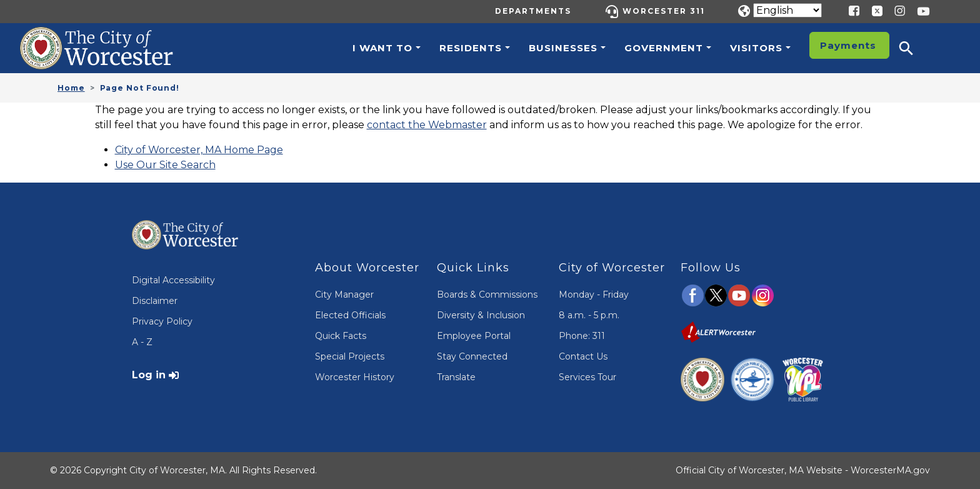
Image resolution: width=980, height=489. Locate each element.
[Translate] (787, 10)
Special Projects (350, 356)
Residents (471, 48)
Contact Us (583, 356)
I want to (382, 48)
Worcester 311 (664, 11)
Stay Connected (472, 356)
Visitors (756, 48)
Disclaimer (155, 301)
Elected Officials (350, 315)
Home (71, 88)
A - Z (142, 342)
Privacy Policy (162, 321)
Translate (456, 377)
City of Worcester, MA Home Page (199, 150)
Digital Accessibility (173, 280)
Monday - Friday (594, 295)
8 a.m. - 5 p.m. (589, 315)
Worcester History (355, 377)
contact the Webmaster (427, 125)
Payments (848, 45)
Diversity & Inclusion (481, 315)
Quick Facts (341, 336)
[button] (914, 48)
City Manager (344, 295)
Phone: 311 (582, 336)
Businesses (563, 48)
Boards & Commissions (487, 295)
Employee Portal (474, 336)
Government (664, 48)
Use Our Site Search (165, 165)
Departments (533, 11)
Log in (149, 375)
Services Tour (587, 377)
